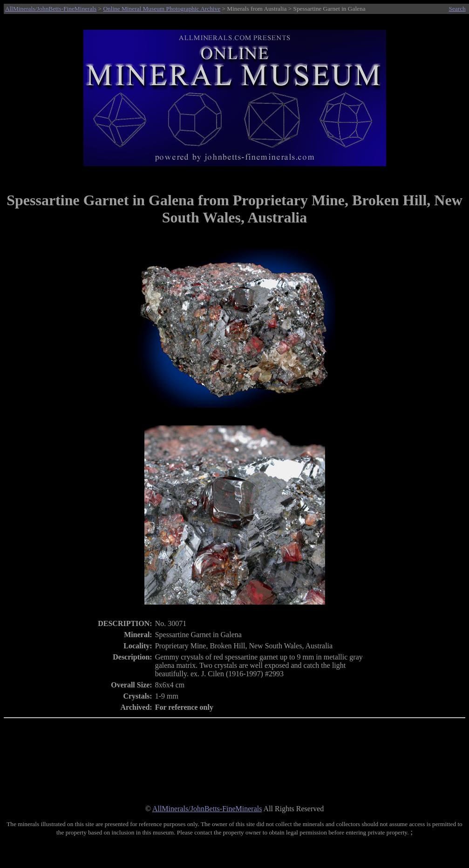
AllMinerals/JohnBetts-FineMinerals (51, 9)
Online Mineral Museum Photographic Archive (162, 9)
